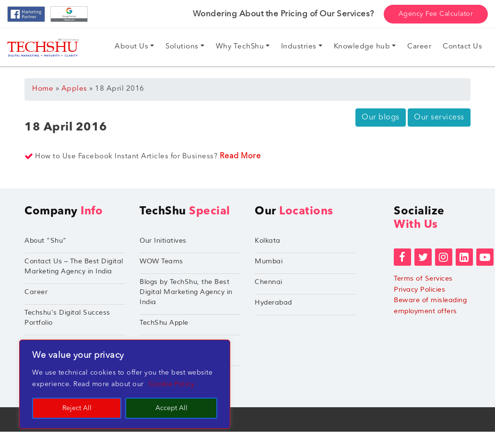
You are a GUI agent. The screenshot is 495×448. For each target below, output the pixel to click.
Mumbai (269, 261)
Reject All (77, 408)
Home (43, 89)
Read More (240, 156)
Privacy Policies (419, 289)
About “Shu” (46, 241)
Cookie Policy (172, 384)
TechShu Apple (164, 323)
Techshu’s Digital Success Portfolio (67, 318)
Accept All (171, 408)
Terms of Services (423, 278)
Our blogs (381, 118)
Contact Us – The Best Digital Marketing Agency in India (74, 266)
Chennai (269, 282)
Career (36, 292)
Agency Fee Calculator (436, 14)
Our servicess (439, 118)
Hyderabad (273, 302)
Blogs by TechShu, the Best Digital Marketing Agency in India (186, 292)
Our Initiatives (163, 241)
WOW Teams (161, 261)
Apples (74, 89)
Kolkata (268, 241)
